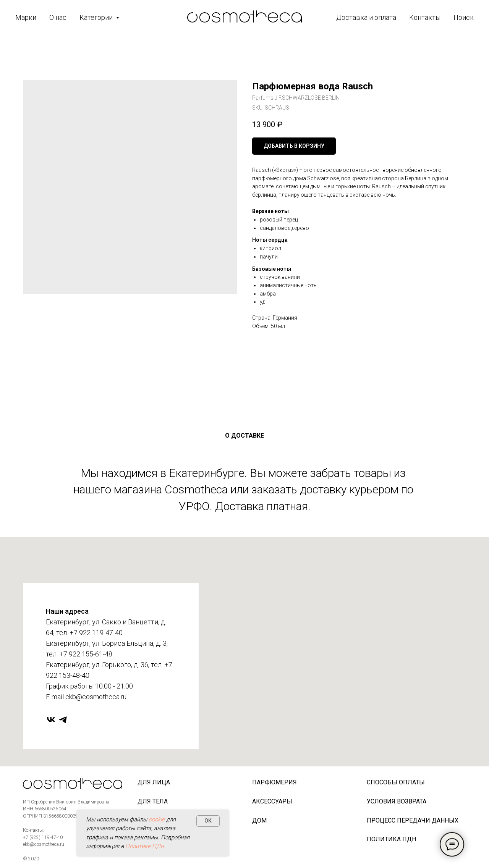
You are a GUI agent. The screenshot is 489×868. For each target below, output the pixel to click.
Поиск (464, 17)
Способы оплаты (396, 782)
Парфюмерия (274, 782)
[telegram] (63, 720)
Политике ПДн (144, 846)
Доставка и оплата (366, 17)
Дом (259, 820)
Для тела (153, 801)
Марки (26, 17)
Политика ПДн (391, 839)
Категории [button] (97, 17)
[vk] (51, 720)
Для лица (154, 782)
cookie (157, 820)
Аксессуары (272, 801)
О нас (58, 17)
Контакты (425, 17)
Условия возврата (397, 801)
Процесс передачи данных (413, 820)
